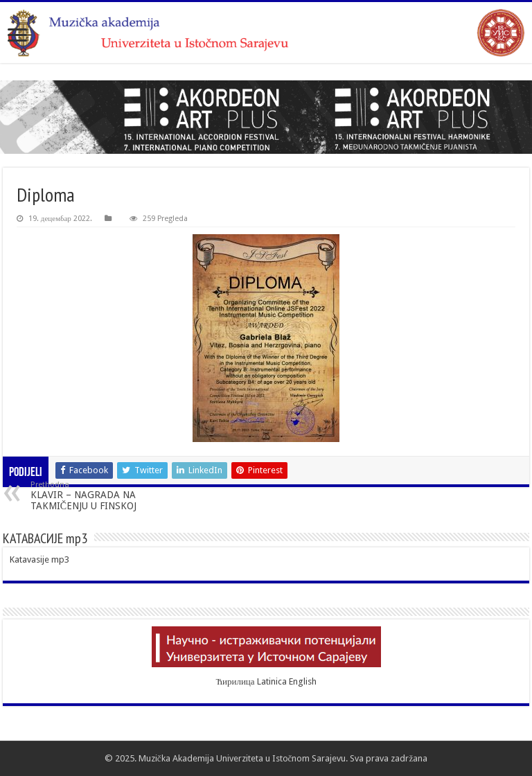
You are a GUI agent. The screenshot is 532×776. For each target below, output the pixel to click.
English (303, 681)
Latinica (272, 681)
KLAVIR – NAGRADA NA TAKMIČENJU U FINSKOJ (101, 496)
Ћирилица (235, 681)
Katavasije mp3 (39, 559)
